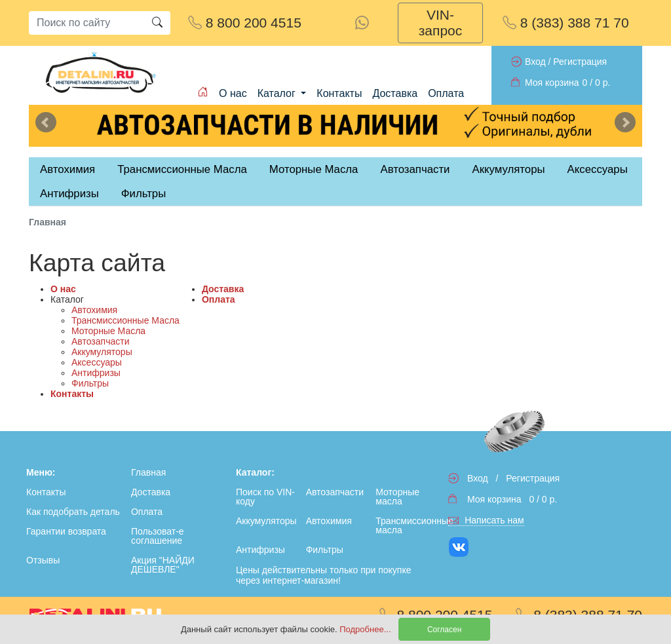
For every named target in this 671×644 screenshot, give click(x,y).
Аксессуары (97, 362)
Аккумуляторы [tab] (508, 169)
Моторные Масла (108, 331)
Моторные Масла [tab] (314, 169)
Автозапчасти (415, 169)
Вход (535, 62)
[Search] (86, 23)
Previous (46, 123)
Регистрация (580, 62)
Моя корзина (552, 83)
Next (625, 123)
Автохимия (94, 310)
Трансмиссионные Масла (125, 320)
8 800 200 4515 (245, 23)
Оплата (446, 93)
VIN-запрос (441, 23)
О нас (233, 93)
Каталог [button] (278, 93)
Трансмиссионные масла (408, 525)
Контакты (339, 93)
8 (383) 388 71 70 (566, 23)
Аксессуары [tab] (598, 169)
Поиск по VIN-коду (265, 497)
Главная (148, 472)
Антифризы (96, 373)
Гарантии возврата (66, 531)
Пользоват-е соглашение (158, 536)
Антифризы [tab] (69, 194)
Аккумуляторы (102, 352)
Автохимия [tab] (67, 169)
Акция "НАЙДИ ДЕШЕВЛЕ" (163, 565)
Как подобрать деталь (73, 512)
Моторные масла (397, 497)
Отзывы (43, 560)
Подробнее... (366, 629)
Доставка (395, 93)
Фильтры (144, 194)
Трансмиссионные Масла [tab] (182, 169)
